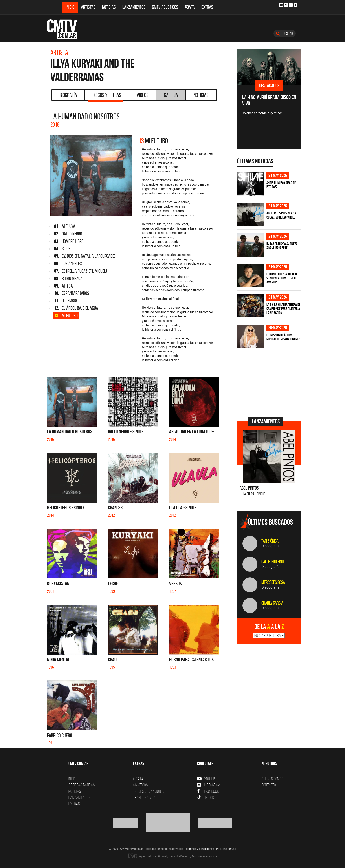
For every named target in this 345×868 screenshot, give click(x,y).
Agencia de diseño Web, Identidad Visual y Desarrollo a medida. (172, 856)
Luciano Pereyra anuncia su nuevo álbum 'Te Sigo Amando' (282, 278)
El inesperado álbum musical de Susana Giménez (283, 337)
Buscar (285, 33)
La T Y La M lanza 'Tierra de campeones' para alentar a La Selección (283, 309)
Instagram (209, 785)
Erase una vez (144, 797)
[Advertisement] (270, 382)
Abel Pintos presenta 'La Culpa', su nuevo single (281, 215)
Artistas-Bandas (82, 785)
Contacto (269, 785)
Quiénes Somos (273, 779)
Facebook (208, 791)
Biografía (68, 95)
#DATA (190, 7)
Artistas (88, 7)
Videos (143, 95)
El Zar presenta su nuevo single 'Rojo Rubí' (282, 246)
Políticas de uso (226, 849)
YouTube (207, 779)
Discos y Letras (106, 97)
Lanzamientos (134, 7)
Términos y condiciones (199, 849)
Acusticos (140, 785)
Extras (207, 7)
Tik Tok (206, 797)
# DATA (138, 779)
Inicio (70, 7)
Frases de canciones (149, 791)
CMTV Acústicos (165, 7)
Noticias (109, 7)
